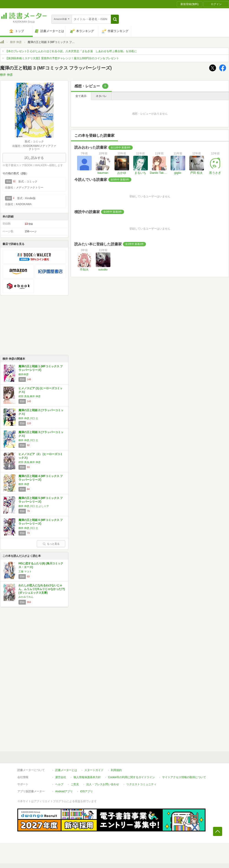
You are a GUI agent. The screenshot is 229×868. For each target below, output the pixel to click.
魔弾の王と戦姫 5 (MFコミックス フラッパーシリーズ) (41, 500)
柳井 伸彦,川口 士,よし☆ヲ (34, 506)
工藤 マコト (25, 571)
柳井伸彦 (23, 374)
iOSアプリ (86, 791)
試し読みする (34, 158)
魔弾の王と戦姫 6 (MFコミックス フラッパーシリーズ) (41, 522)
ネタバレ (101, 96)
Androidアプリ (64, 791)
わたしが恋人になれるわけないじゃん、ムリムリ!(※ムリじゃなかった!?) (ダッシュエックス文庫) (42, 589)
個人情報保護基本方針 (87, 777)
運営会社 (61, 777)
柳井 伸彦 (16, 42)
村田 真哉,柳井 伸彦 (30, 396)
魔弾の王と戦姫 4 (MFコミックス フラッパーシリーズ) (41, 478)
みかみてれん (26, 597)
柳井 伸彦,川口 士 (28, 418)
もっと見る (51, 544)
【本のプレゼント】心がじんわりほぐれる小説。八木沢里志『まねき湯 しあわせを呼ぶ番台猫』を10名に (71, 51)
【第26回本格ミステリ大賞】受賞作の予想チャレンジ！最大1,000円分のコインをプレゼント (62, 58)
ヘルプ (59, 784)
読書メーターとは (66, 770)
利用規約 (116, 770)
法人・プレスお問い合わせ (103, 784)
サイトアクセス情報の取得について (184, 777)
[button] (115, 19)
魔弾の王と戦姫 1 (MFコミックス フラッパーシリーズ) (41, 368)
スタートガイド (94, 770)
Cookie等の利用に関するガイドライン (131, 777)
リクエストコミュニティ (141, 784)
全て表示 (81, 96)
